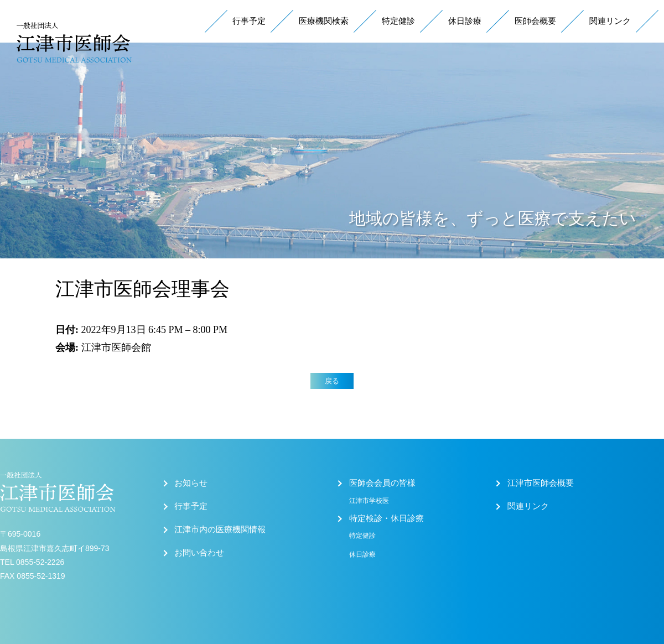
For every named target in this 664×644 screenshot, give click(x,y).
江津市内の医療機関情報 (220, 529)
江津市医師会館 (116, 347)
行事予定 (249, 21)
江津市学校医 (369, 501)
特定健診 (398, 21)
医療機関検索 (324, 21)
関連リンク (610, 21)
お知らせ (191, 483)
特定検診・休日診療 (387, 518)
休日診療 (465, 21)
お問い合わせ (199, 553)
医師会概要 (535, 21)
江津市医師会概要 (541, 483)
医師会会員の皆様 (382, 483)
